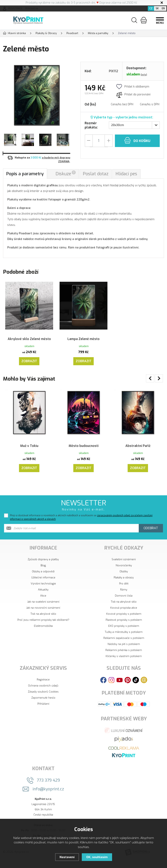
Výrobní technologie (43, 592)
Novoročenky (124, 574)
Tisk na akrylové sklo (43, 622)
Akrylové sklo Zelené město (29, 337)
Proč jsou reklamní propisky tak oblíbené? (43, 629)
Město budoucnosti (83, 446)
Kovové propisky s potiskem (124, 622)
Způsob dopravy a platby (43, 568)
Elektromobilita (43, 635)
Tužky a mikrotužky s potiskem (124, 641)
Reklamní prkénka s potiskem (124, 659)
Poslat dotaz (96, 174)
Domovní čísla (124, 604)
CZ (151, 8)
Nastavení (67, 857)
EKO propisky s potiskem (124, 635)
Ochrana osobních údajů (43, 694)
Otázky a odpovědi (43, 580)
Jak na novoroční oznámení (43, 616)
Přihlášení (43, 712)
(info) (144, 75)
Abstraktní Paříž (138, 446)
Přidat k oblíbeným (133, 86)
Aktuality (43, 598)
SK (157, 8)
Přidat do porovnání (133, 94)
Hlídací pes (127, 174)
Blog (43, 574)
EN (163, 8)
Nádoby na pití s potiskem (124, 653)
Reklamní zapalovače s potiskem (124, 647)
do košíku (137, 140)
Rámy (124, 598)
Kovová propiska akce (124, 616)
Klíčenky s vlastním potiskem (124, 665)
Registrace (43, 688)
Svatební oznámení (124, 568)
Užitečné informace (43, 586)
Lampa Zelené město (84, 335)
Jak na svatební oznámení (43, 610)
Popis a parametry (25, 174)
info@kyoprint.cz (48, 798)
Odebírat (151, 537)
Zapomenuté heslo (43, 706)
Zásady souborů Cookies (43, 700)
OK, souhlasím (97, 857)
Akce (43, 604)
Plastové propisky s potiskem (124, 629)
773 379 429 (48, 789)
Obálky (124, 580)
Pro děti (124, 592)
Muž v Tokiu (29, 446)
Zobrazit (29, 363)
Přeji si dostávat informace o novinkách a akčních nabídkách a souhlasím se (81, 526)
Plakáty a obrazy (124, 586)
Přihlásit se (32, 8)
